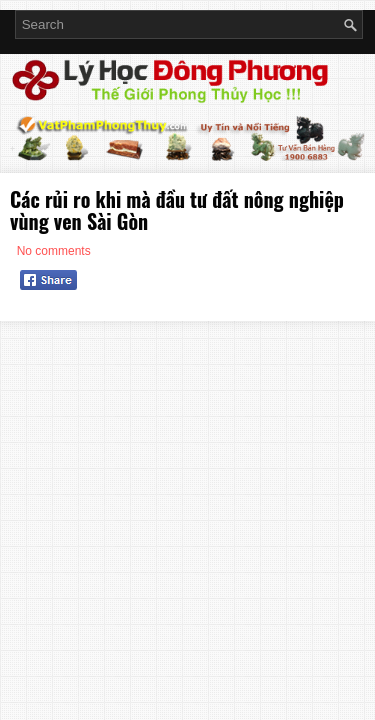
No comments (54, 251)
